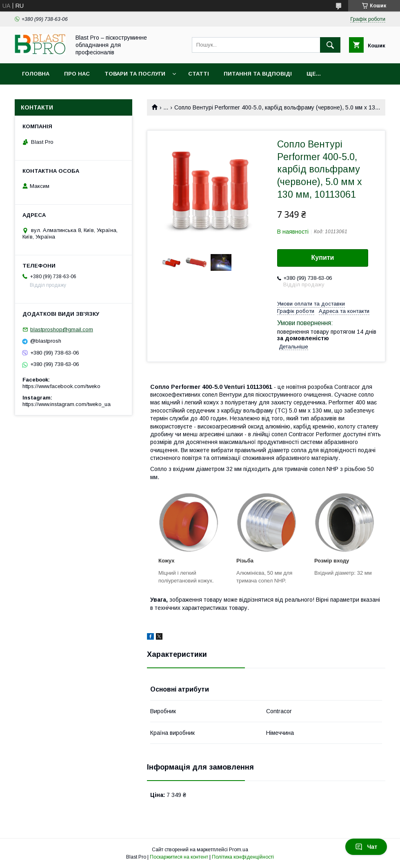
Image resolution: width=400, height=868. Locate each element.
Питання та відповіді (258, 74)
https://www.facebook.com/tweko (61, 386)
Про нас (77, 74)
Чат (366, 847)
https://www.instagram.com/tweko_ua (67, 404)
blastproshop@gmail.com (62, 329)
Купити (323, 258)
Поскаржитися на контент (179, 857)
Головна (36, 74)
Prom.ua (239, 850)
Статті (199, 74)
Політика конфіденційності (243, 857)
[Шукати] (330, 45)
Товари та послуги (135, 74)
